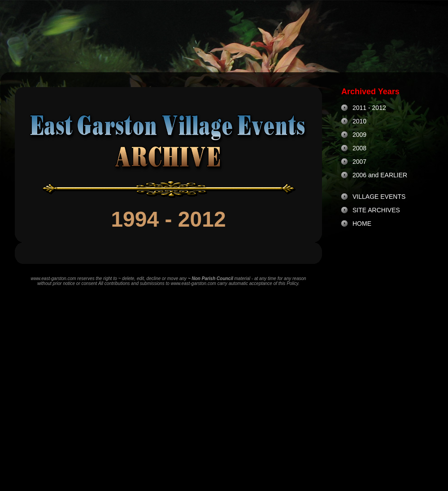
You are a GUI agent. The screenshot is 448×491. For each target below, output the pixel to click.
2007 (359, 162)
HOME (362, 224)
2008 (359, 148)
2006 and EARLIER (380, 175)
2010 (359, 121)
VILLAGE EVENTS (379, 197)
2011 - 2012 (369, 108)
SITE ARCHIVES (376, 210)
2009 (359, 135)
